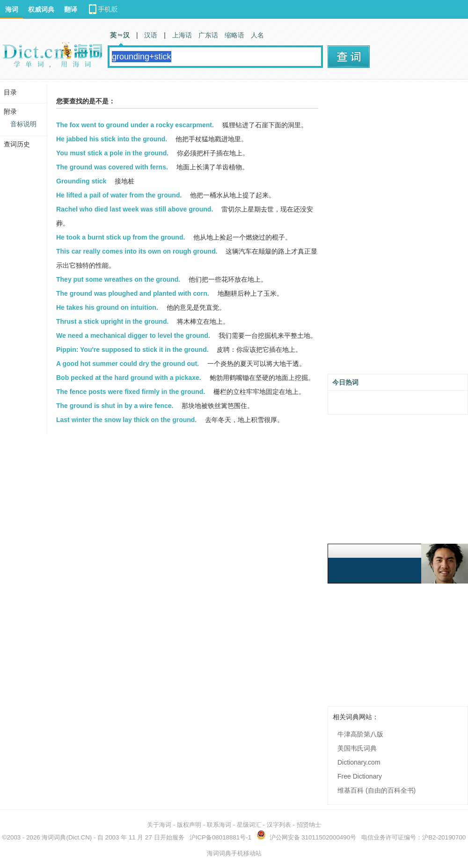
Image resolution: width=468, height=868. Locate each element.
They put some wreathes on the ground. (118, 279)
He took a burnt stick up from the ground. (121, 237)
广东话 (208, 35)
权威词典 (41, 9)
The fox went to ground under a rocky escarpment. (135, 125)
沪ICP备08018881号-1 (220, 837)
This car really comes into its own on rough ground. (137, 251)
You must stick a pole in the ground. (112, 153)
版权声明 (189, 825)
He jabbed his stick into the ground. (112, 139)
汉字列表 (279, 825)
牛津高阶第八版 (360, 734)
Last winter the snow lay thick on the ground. (126, 420)
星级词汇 (249, 825)
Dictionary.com (359, 762)
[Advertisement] (371, 230)
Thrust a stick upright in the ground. (112, 321)
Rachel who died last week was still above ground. (135, 209)
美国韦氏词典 (357, 748)
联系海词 (219, 825)
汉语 (151, 35)
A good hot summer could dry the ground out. (128, 364)
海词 (12, 9)
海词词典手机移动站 (234, 853)
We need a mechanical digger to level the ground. (133, 336)
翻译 (71, 9)
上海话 (182, 35)
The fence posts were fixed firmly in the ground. (131, 392)
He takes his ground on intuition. (107, 307)
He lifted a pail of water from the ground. (119, 195)
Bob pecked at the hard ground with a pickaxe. (129, 378)
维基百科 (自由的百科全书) (377, 790)
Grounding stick (81, 181)
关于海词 (159, 825)
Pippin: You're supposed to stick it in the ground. (132, 350)
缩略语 (234, 35)
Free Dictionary (360, 776)
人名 (257, 35)
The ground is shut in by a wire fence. (115, 406)
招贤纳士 (309, 825)
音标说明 (23, 124)
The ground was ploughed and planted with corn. (133, 293)
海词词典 (54, 837)
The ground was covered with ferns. (112, 167)
